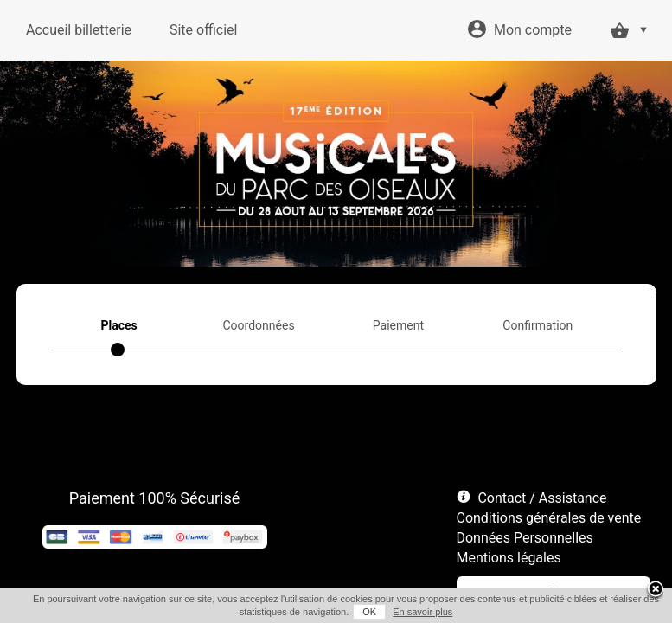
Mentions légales (509, 558)
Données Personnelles (525, 538)
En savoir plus (422, 612)
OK (369, 612)
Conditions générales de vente (549, 518)
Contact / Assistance (542, 498)
